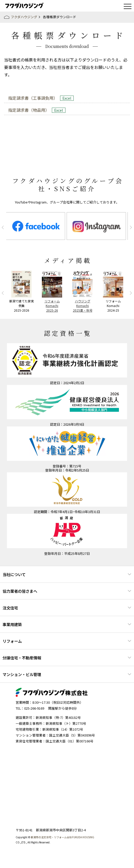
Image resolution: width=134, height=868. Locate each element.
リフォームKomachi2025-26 (52, 306)
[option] (37, 226)
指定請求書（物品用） (29, 110)
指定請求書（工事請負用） (33, 98)
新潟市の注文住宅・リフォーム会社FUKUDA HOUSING (63, 837)
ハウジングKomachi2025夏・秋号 (83, 306)
